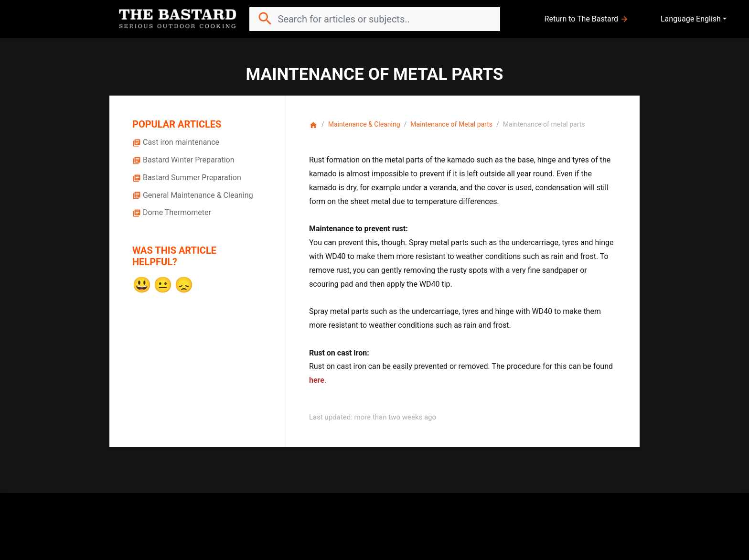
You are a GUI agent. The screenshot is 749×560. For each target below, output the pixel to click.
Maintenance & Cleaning (364, 124)
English (708, 19)
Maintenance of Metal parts (451, 124)
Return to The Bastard (587, 19)
